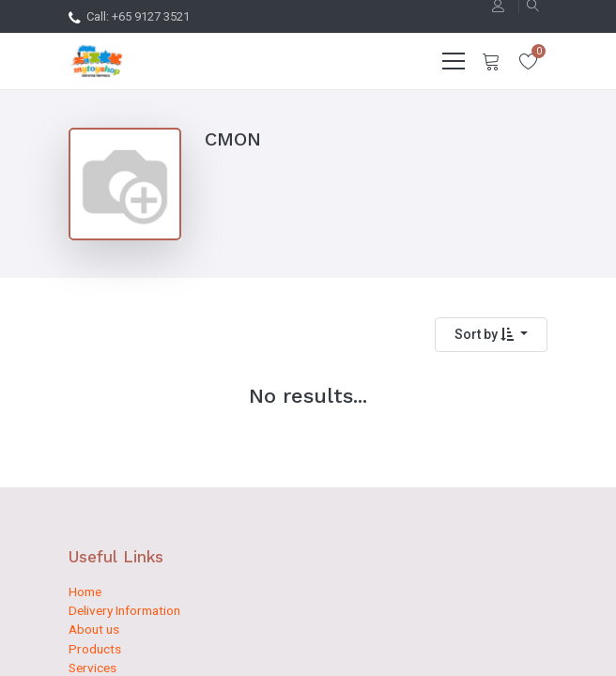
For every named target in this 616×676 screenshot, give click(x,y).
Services (92, 668)
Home (85, 591)
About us (94, 629)
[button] (491, 335)
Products (95, 649)
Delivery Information (124, 610)
